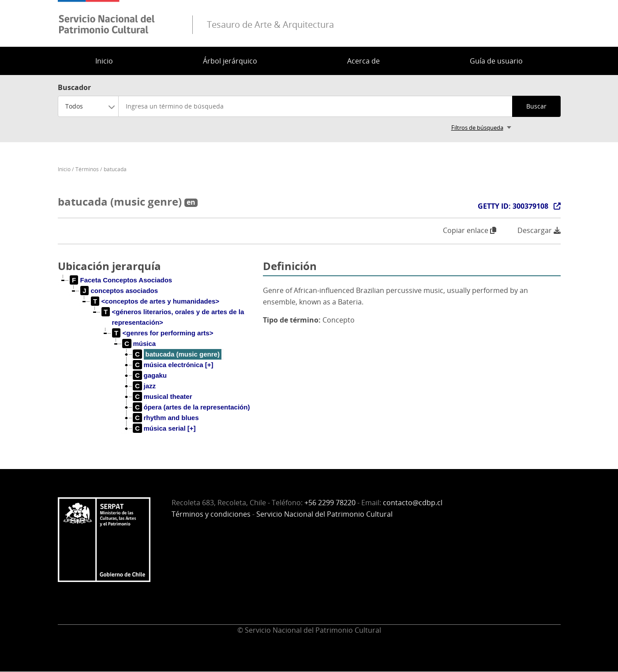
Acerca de (363, 61)
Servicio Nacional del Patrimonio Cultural (324, 514)
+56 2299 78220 (330, 503)
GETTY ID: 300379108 (513, 206)
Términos (87, 169)
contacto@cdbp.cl (413, 503)
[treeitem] (121, 280)
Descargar (539, 231)
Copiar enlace (470, 230)
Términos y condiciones (211, 514)
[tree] (157, 361)
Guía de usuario (496, 61)
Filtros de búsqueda (477, 128)
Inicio (104, 61)
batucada (115, 169)
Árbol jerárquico (230, 61)
